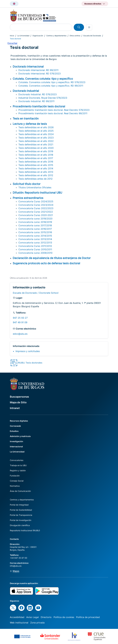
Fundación (15, 476)
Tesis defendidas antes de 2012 (35, 179)
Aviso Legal (32, 617)
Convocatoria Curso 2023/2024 (36, 205)
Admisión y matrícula (20, 436)
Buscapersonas (19, 397)
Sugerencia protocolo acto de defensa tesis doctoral (46, 263)
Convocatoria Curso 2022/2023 (36, 208)
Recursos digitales (19, 421)
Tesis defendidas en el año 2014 (36, 168)
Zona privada (37, 623)
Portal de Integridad (19, 505)
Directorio (46, 617)
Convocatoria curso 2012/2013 (35, 243)
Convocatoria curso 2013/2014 (35, 239)
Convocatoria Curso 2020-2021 (36, 215)
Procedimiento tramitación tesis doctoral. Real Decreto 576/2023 (54, 110)
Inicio (12, 36)
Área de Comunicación (20, 491)
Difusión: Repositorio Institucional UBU (37, 193)
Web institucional (19, 623)
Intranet (15, 408)
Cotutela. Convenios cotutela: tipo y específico (43, 79)
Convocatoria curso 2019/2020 (35, 219)
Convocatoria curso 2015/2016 (35, 232)
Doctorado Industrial (26, 91)
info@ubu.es (16, 566)
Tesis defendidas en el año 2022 (36, 141)
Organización (38, 36)
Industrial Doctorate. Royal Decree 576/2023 (43, 98)
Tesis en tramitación (26, 118)
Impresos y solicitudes (28, 351)
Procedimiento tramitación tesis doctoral (39, 106)
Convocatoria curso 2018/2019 (35, 222)
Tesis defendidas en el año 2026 (36, 127)
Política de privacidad (88, 617)
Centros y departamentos (56, 36)
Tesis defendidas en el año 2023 (36, 138)
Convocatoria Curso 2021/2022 (36, 212)
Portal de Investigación (21, 520)
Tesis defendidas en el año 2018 (36, 155)
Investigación (16, 441)
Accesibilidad (17, 617)
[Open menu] (89, 27)
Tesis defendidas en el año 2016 (36, 162)
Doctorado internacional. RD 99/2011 (38, 70)
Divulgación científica (20, 525)
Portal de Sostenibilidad (21, 510)
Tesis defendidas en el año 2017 (36, 158)
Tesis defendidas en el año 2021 (36, 144)
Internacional (16, 446)
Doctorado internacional (28, 67)
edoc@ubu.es (20, 334)
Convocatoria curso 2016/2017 (35, 229)
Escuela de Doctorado (92, 36)
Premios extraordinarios (28, 198)
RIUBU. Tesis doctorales (30, 363)
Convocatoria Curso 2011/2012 (35, 246)
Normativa (15, 486)
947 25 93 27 (20, 318)
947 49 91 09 (20, 322)
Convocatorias (17, 460)
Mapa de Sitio (18, 402)
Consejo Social (17, 481)
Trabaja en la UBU (18, 465)
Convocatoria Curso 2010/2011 (35, 249)
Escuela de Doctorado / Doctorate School (36, 293)
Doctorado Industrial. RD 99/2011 (36, 101)
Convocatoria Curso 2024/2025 (36, 201)
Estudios (14, 431)
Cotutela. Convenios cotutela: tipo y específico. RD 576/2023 (52, 82)
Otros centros (75, 36)
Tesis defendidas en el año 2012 (36, 175)
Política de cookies (64, 617)
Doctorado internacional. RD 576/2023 (39, 74)
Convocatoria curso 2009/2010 (35, 253)
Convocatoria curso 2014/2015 (35, 236)
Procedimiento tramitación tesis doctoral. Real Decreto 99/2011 (53, 113)
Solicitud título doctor (27, 184)
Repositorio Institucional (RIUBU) (25, 530)
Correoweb (15, 426)
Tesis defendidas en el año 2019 (36, 151)
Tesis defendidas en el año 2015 (36, 165)
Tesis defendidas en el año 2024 (36, 134)
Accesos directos (93, 4)
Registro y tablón (18, 470)
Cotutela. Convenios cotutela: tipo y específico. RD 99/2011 (51, 86)
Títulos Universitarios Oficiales (35, 187)
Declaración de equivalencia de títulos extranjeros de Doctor (52, 258)
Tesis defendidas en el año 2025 (36, 131)
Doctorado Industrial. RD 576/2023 (37, 94)
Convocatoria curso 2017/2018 (35, 225)
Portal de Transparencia (21, 515)
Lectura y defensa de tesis (30, 124)
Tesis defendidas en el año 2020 (36, 148)
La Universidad (23, 36)
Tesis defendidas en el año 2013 (36, 172)
